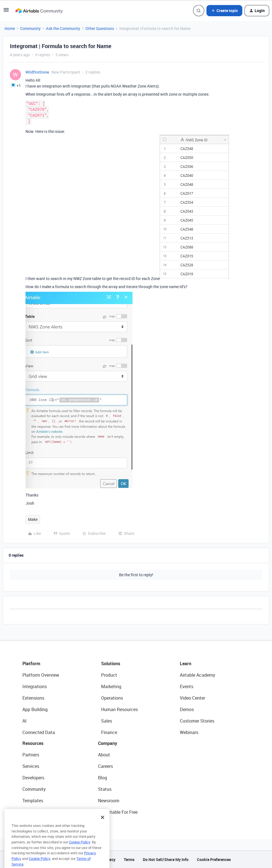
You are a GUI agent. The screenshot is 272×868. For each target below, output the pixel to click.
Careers (105, 766)
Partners (31, 755)
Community (30, 28)
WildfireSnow (37, 72)
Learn (186, 664)
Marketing (111, 686)
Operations (112, 698)
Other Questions (100, 28)
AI (25, 721)
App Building (35, 709)
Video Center (192, 698)
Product (109, 675)
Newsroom (109, 801)
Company (108, 743)
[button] (6, 12)
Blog (103, 778)
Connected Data (39, 732)
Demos (187, 709)
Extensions (33, 698)
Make (33, 519)
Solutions (111, 664)
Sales (107, 721)
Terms (129, 859)
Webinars (189, 732)
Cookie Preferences (214, 859)
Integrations (35, 686)
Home (10, 28)
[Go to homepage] (39, 11)
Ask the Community (63, 28)
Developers (33, 778)
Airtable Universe (39, 812)
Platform (31, 664)
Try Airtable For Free (118, 812)
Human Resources (119, 709)
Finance (109, 732)
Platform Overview (41, 675)
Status (105, 789)
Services (31, 766)
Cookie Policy (80, 850)
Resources (33, 743)
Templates (33, 801)
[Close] (103, 825)
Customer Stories (197, 721)
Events (187, 686)
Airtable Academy (197, 675)
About (104, 755)
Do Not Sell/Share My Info (166, 859)
